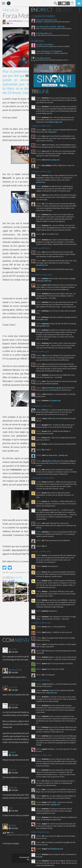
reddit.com (55, 285)
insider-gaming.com (55, 162)
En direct (44, 10)
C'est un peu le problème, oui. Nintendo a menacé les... (54, 53)
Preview (30, 572)
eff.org (44, 535)
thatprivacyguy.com (57, 122)
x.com (61, 425)
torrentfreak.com (44, 270)
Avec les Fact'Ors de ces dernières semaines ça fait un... (54, 60)
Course (11, 572)
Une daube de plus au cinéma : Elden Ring (52, 27)
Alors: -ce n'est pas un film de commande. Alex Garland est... (56, 28)
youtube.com (42, 184)
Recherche (56, 3)
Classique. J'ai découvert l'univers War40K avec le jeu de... (55, 22)
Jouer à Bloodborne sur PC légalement (51, 51)
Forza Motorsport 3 (20, 572)
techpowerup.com (59, 863)
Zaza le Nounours (15, 21)
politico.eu (51, 468)
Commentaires (45, 16)
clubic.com (52, 326)
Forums (39, 41)
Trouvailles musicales (45, 58)
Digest (66, 10)
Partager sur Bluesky (10, 568)
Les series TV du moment (46, 44)
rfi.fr (40, 453)
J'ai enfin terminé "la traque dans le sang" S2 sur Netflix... (55, 46)
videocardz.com (53, 705)
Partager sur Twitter (4, 568)
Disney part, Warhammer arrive (48, 20)
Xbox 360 (5, 572)
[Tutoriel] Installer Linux (46, 33)
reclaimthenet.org (54, 394)
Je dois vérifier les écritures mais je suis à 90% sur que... (55, 35)
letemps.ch (57, 132)
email (11, 23)
